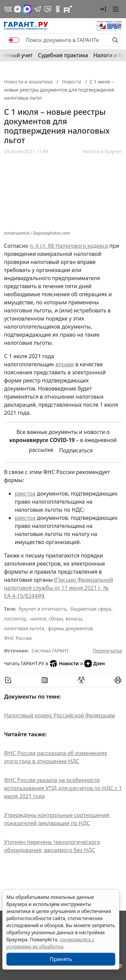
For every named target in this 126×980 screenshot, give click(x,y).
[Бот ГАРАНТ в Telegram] (48, 9)
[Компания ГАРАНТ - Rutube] (68, 9)
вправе (65, 364)
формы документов (70, 628)
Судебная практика (63, 55)
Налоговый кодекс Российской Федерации (59, 715)
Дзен (95, 664)
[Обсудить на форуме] (81, 680)
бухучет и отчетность (43, 609)
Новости (64, 664)
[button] (103, 9)
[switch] (14, 40)
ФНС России (18, 638)
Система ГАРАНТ (50, 651)
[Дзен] (17, 9)
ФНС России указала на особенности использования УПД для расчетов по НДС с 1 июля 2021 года (63, 788)
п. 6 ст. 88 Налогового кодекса (69, 246)
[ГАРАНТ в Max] (27, 9)
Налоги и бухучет (102, 151)
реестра (25, 494)
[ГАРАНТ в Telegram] (38, 9)
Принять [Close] (61, 959)
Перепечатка (107, 651)
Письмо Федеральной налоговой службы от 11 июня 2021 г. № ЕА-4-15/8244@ (59, 588)
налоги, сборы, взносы (56, 619)
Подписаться (76, 450)
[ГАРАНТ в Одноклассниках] (58, 9)
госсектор (15, 619)
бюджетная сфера (91, 609)
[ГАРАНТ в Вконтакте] (8, 9)
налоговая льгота (24, 628)
